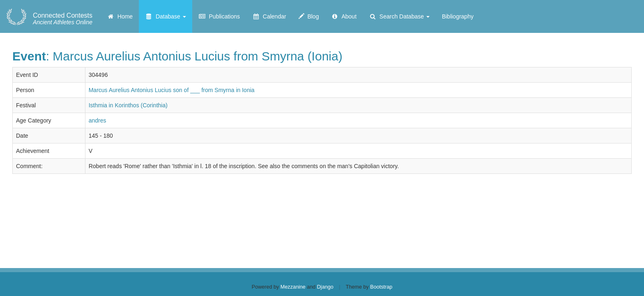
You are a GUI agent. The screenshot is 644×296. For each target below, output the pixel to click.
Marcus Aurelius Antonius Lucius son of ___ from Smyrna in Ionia (172, 90)
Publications (219, 16)
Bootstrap (381, 287)
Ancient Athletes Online (63, 19)
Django (325, 287)
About (344, 16)
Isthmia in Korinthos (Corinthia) (128, 105)
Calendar (269, 16)
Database (166, 16)
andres (98, 120)
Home (120, 16)
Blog (309, 16)
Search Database (399, 16)
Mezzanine (293, 287)
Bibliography (458, 16)
